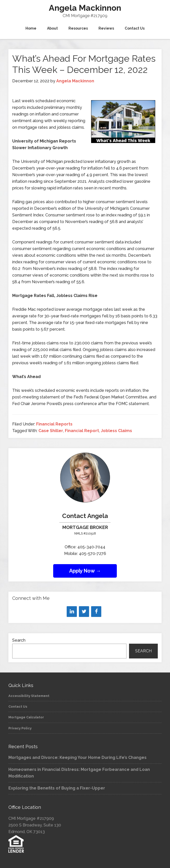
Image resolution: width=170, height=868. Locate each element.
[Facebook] (96, 612)
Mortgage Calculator (26, 717)
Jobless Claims (116, 431)
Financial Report (82, 431)
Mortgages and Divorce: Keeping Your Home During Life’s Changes (77, 757)
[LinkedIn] (72, 612)
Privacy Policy (20, 728)
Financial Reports (54, 424)
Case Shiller (51, 431)
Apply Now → (85, 571)
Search (19, 640)
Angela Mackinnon (85, 8)
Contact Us (18, 707)
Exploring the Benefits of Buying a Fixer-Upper (57, 788)
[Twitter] (84, 612)
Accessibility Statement (29, 696)
